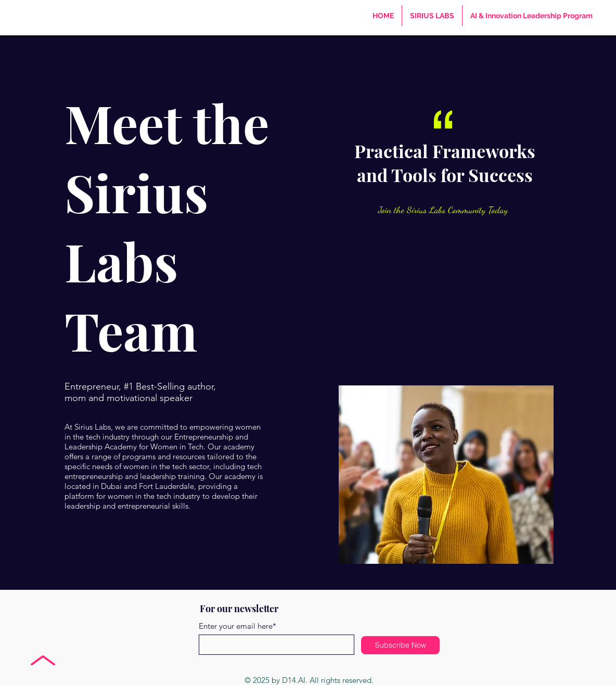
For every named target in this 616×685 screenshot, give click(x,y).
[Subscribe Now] (400, 645)
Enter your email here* (238, 626)
